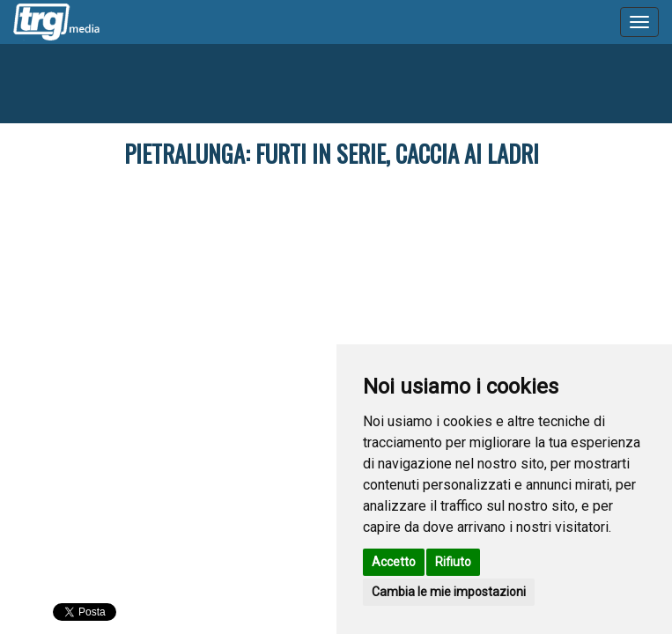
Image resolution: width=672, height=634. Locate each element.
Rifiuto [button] (453, 562)
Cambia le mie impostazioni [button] (449, 592)
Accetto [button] (394, 562)
